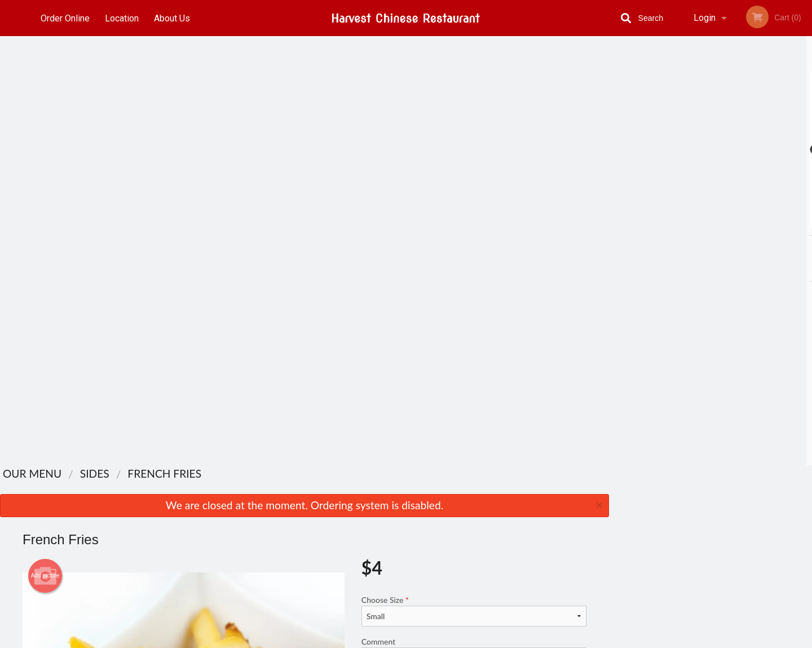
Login (705, 18)
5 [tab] (744, 223)
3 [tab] (710, 223)
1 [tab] (677, 223)
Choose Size (474, 182)
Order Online (65, 18)
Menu (377, 497)
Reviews (475, 497)
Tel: (592, 525)
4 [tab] (727, 223)
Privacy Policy (484, 538)
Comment (474, 227)
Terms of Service (425, 640)
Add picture (45, 147)
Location (123, 18)
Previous (617, 150)
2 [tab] (694, 223)
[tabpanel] (710, 150)
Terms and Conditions (496, 525)
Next (804, 150)
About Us (174, 18)
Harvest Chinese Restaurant (207, 482)
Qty (396, 272)
